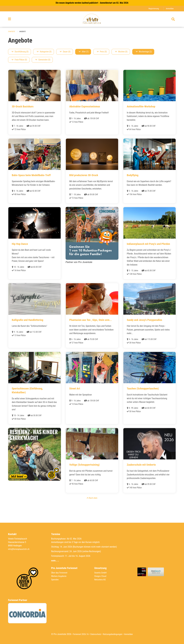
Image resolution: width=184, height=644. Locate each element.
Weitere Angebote (59, 576)
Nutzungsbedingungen (113, 634)
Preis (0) (102, 52)
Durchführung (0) (20, 52)
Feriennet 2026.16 (80, 634)
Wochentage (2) (144, 52)
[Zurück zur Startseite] (92, 20)
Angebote (23, 32)
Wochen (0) (121, 52)
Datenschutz (96, 634)
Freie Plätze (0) (19, 60)
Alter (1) (84, 52)
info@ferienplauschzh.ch (19, 549)
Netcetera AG (100, 580)
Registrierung (153, 9)
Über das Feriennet (60, 573)
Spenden (55, 580)
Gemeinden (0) (43, 60)
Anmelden (170, 9)
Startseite (12, 32)
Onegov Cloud (101, 576)
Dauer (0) (65, 52)
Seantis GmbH (101, 573)
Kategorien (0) (44, 52)
